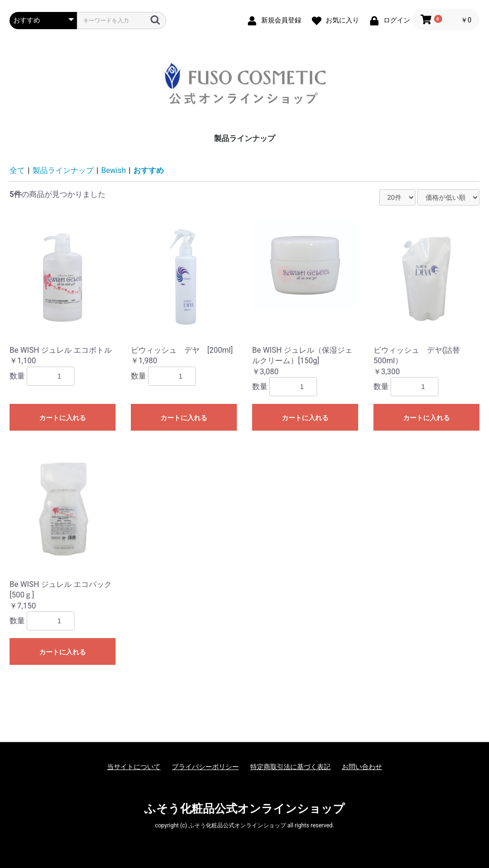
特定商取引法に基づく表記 (290, 767)
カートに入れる (63, 418)
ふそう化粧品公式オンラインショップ (244, 809)
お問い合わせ (362, 767)
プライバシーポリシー (205, 767)
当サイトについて (134, 767)
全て (17, 170)
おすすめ (149, 170)
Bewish (113, 170)
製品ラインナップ (244, 138)
